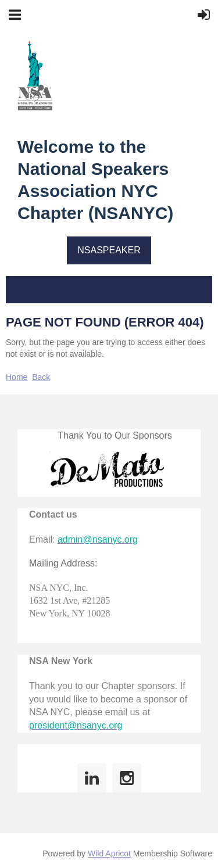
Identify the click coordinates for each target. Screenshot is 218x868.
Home (17, 377)
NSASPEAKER (109, 250)
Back (41, 377)
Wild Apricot (109, 853)
